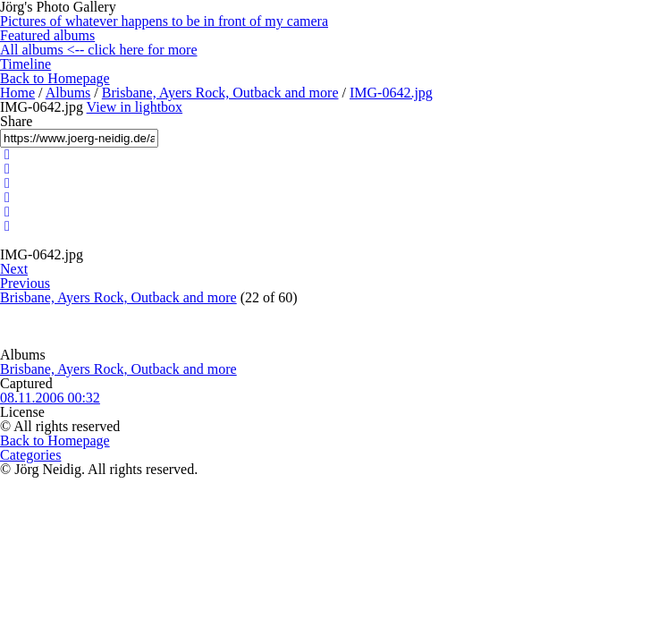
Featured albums (47, 35)
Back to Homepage (55, 78)
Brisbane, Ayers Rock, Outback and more (220, 93)
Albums (68, 93)
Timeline (25, 64)
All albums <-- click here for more (99, 50)
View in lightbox (135, 107)
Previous (25, 283)
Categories (30, 455)
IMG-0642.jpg (391, 93)
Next (14, 269)
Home (17, 93)
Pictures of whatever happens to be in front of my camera (164, 21)
